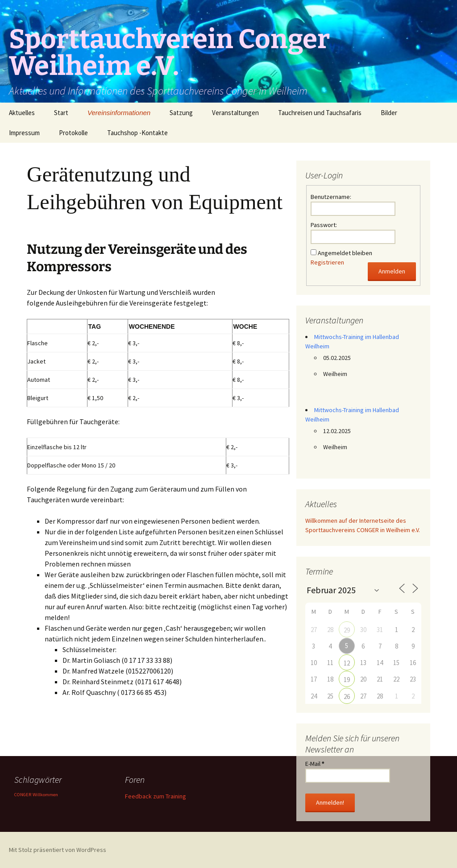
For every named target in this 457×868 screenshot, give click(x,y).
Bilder (389, 113)
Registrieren (327, 262)
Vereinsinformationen (119, 113)
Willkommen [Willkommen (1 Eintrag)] (45, 795)
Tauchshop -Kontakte (137, 133)
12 (347, 663)
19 (347, 680)
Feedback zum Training (156, 796)
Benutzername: (331, 197)
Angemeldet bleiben (345, 253)
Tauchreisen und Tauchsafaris (320, 113)
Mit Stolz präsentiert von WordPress (58, 850)
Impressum (24, 133)
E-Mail (315, 764)
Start (61, 113)
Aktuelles (22, 113)
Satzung (181, 113)
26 (347, 696)
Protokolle (73, 133)
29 (347, 630)
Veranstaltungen (235, 113)
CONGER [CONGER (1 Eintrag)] (23, 795)
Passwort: (324, 225)
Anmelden (392, 271)
